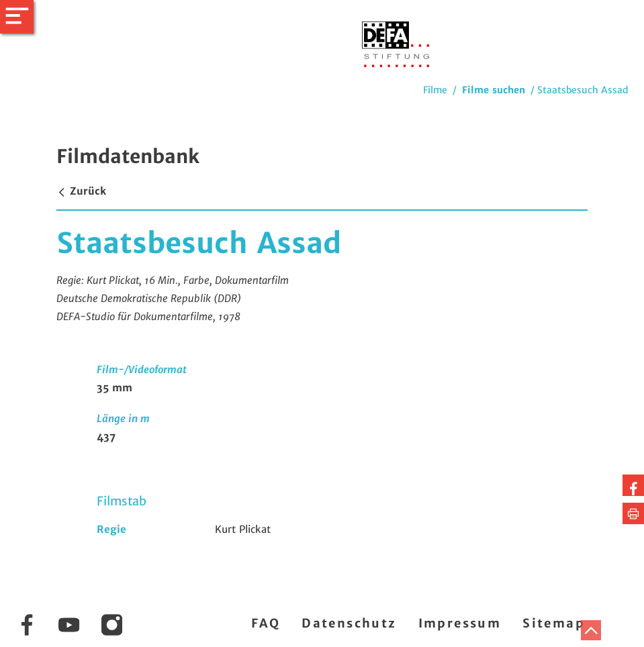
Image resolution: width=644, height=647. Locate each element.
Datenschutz (349, 623)
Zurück (81, 191)
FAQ (266, 623)
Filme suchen (494, 90)
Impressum (460, 623)
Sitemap (554, 623)
